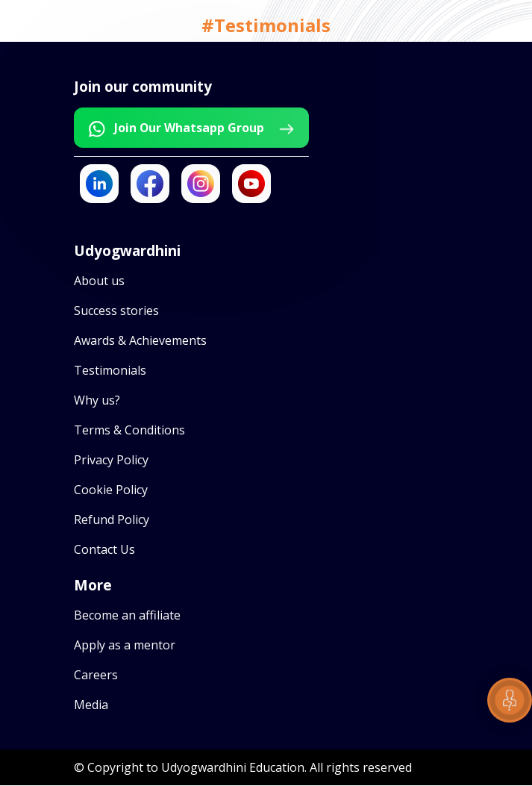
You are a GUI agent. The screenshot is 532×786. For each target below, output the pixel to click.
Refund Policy (112, 520)
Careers (96, 676)
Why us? (97, 401)
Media (91, 705)
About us (99, 281)
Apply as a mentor (125, 646)
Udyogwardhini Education (233, 768)
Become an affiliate (127, 616)
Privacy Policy (111, 461)
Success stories (116, 311)
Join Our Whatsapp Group (195, 129)
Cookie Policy (111, 490)
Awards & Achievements (140, 341)
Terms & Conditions (129, 431)
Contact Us (104, 550)
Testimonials (110, 371)
